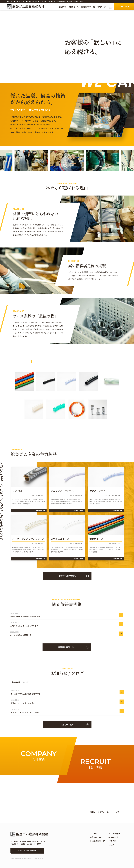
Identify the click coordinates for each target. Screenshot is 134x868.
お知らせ (112, 841)
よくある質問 (114, 833)
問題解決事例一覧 (88, 7)
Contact (124, 7)
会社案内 (62, 7)
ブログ (111, 845)
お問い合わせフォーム (27, 851)
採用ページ (102, 7)
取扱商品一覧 (73, 7)
